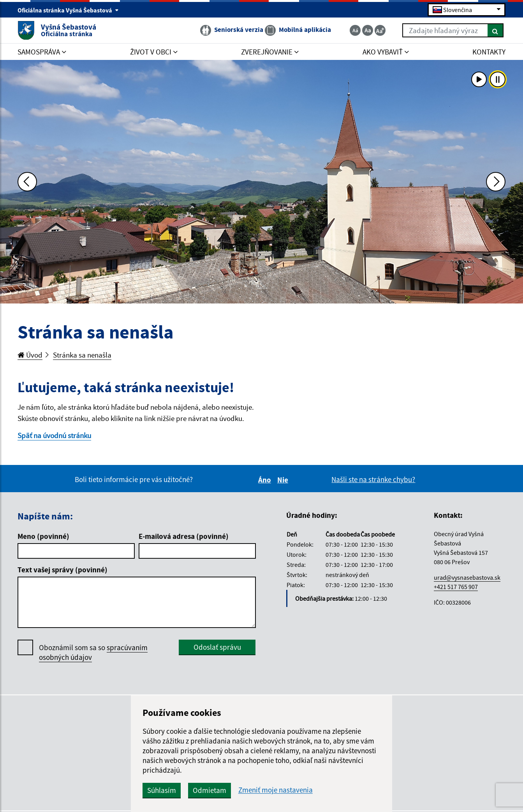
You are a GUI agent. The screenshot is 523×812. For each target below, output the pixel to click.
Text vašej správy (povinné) (63, 570)
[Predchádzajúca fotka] (27, 182)
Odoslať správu (217, 647)
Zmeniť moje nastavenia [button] (276, 790)
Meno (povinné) (43, 536)
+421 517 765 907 (456, 587)
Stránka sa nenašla (82, 355)
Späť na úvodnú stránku (54, 435)
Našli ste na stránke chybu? (373, 479)
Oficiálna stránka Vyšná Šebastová (68, 10)
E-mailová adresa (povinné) (184, 536)
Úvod (30, 355)
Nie (284, 480)
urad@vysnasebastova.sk (467, 577)
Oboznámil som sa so (93, 652)
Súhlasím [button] (162, 790)
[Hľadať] (496, 30)
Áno (266, 480)
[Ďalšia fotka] (496, 182)
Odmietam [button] (210, 790)
